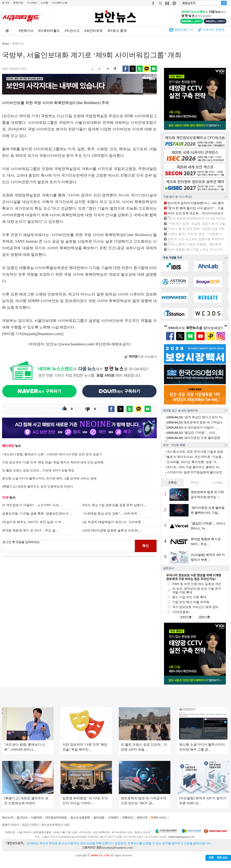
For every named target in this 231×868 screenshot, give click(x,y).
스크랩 (44, 3)
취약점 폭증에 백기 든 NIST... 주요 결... (30, 530)
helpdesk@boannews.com (181, 837)
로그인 (6, 3)
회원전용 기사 (184, 30)
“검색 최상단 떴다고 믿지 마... (195, 417)
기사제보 (32, 3)
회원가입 (18, 3)
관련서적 (142, 818)
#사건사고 (72, 31)
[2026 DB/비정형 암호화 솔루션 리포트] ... (112, 530)
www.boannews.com (78, 344)
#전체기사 (26, 31)
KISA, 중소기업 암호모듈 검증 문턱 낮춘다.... (115, 505)
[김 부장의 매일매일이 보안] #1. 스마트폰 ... (114, 522)
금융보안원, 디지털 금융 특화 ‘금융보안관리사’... (37, 514)
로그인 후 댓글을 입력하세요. (68, 546)
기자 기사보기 (141, 357)
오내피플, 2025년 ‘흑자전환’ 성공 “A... (193, 462)
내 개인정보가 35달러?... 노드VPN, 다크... (32, 505)
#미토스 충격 (117, 31)
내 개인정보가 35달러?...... (193, 428)
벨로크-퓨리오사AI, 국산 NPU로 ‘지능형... (195, 457)
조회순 (172, 482)
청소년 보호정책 (80, 818)
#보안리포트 (94, 31)
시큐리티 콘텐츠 (214, 30)
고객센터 (113, 818)
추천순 (195, 482)
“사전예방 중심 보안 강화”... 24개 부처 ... (112, 514)
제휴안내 (127, 818)
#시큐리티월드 (49, 31)
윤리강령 (99, 818)
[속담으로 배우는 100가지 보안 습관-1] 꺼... (33, 522)
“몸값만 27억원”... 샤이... (192, 433)
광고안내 (22, 818)
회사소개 (7, 818)
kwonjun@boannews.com (117, 848)
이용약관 (36, 818)
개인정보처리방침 (56, 818)
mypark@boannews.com (43, 334)
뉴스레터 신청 (60, 3)
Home (6, 44)
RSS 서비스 (160, 818)
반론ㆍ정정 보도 (218, 858)
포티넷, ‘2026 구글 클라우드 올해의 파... (194, 467)
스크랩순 (217, 482)
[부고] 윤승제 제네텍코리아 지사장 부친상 (196, 218)
